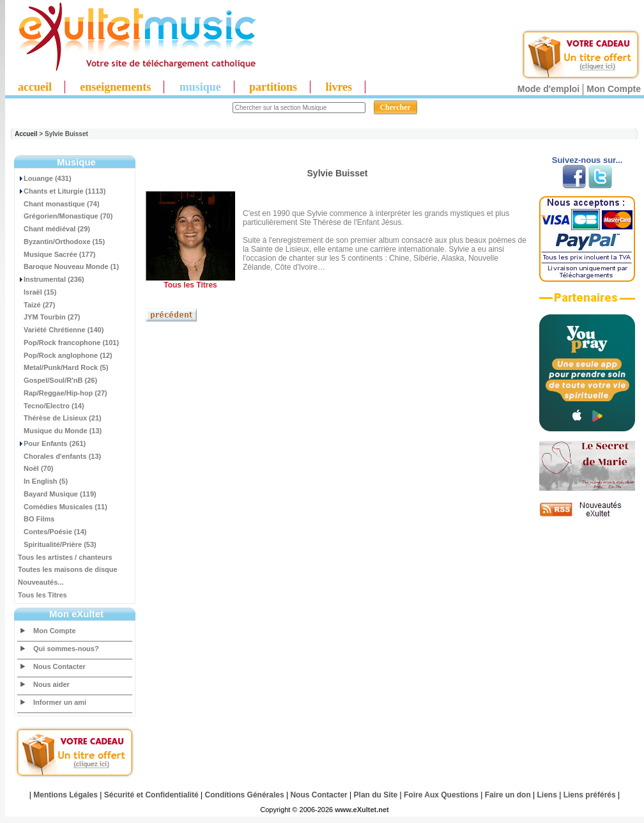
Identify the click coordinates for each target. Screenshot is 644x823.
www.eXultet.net (362, 810)
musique (200, 87)
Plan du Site (376, 795)
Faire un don (508, 795)
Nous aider (51, 684)
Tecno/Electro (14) (51, 406)
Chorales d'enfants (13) (59, 456)
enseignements (115, 87)
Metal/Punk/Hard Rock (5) (63, 367)
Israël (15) (37, 292)
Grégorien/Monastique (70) (65, 216)
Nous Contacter (59, 666)
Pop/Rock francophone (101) (68, 342)
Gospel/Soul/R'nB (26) (57, 380)
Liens (547, 795)
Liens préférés (590, 795)
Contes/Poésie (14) (52, 532)
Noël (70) (35, 468)
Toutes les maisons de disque (68, 569)
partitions (273, 87)
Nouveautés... (41, 582)
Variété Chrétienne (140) (61, 330)
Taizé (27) (36, 305)
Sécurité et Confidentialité (151, 795)
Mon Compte (614, 89)
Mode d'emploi (548, 89)
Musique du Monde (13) (60, 431)
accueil (35, 87)
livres (339, 87)
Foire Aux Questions (441, 795)
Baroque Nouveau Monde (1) (68, 266)
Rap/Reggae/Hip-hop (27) (63, 393)
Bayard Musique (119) (57, 494)
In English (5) (43, 481)
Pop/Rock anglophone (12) (65, 355)
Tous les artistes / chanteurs (65, 557)
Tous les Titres (42, 595)
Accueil (26, 134)
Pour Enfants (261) (52, 443)
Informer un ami (60, 702)
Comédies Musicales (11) (63, 507)
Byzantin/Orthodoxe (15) (61, 242)
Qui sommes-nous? (66, 649)
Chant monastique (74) (59, 204)
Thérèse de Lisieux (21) (60, 418)
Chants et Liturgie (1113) (62, 191)
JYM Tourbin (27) (49, 317)
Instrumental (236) (51, 279)
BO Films (36, 519)
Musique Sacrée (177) (57, 254)
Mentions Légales (65, 795)
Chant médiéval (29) (54, 229)
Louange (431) (45, 178)
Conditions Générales (245, 795)
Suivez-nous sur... (587, 160)
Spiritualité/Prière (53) (57, 544)
